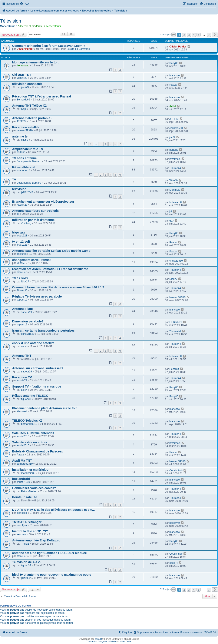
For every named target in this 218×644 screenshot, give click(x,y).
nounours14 (23, 170)
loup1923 (22, 236)
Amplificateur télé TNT (29, 149)
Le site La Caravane (78, 49)
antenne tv (20, 136)
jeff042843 (27, 192)
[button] (174, 35)
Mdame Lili (176, 202)
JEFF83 (21, 121)
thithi (173, 106)
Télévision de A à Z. (26, 562)
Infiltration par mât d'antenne (33, 220)
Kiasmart (22, 411)
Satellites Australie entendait (33, 433)
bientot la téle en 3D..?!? (30, 531)
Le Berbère (176, 322)
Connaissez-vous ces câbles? (34, 488)
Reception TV (22, 377)
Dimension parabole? (28, 321)
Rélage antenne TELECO (30, 396)
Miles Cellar (125, 641)
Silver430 (22, 291)
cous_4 (174, 563)
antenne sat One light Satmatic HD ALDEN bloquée (49, 553)
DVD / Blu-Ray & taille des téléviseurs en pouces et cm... (53, 510)
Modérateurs (54, 26)
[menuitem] (24, 4)
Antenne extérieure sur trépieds (35, 211)
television (19, 189)
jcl (18, 214)
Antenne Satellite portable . (32, 118)
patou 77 (22, 272)
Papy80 (174, 63)
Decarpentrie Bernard (29, 161)
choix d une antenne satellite (33, 343)
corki (24, 346)
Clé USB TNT (22, 75)
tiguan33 (26, 399)
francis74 (22, 381)
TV (14, 180)
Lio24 (24, 390)
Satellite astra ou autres (30, 442)
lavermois (175, 159)
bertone (21, 152)
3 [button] (189, 35)
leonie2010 (23, 436)
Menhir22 (22, 78)
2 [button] (184, 35)
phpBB (98, 639)
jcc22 (172, 137)
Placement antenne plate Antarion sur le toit (44, 408)
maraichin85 (28, 473)
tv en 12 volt (21, 242)
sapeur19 (22, 300)
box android (21, 479)
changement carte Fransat (31, 260)
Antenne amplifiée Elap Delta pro (36, 540)
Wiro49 (174, 180)
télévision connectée (27, 84)
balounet (22, 254)
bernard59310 (25, 130)
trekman (21, 534)
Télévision (11, 21)
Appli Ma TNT (22, 461)
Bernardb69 (23, 100)
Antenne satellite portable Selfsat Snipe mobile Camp (51, 251)
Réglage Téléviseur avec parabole (37, 296)
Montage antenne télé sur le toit (35, 62)
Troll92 (25, 544)
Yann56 (21, 263)
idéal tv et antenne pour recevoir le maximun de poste (52, 575)
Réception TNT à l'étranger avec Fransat (42, 96)
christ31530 (176, 128)
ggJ (172, 221)
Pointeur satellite (25, 497)
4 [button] (194, 35)
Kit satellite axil (23, 167)
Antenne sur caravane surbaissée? (38, 368)
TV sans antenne (24, 158)
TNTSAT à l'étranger (27, 522)
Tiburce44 (175, 168)
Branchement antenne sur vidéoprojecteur (43, 202)
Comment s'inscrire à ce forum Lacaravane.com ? (49, 46)
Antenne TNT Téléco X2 (29, 106)
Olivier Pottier (25, 49)
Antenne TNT (22, 356)
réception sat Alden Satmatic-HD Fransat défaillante (50, 269)
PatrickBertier (29, 491)
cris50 (24, 140)
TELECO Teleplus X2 (27, 421)
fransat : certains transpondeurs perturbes (43, 331)
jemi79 (25, 87)
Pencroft (174, 369)
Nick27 (25, 282)
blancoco (175, 76)
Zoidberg (26, 223)
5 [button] (199, 35)
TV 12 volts (20, 278)
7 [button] (209, 35)
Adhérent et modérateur (31, 26)
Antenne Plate (22, 309)
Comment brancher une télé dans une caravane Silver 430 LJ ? (58, 287)
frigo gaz (19, 232)
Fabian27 (22, 205)
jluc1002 (26, 578)
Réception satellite (26, 127)
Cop (23, 109)
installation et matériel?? (30, 470)
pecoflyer (22, 525)
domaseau (23, 66)
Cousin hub (176, 471)
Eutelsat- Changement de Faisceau (38, 451)
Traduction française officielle (101, 641)
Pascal (173, 85)
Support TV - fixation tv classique (37, 386)
